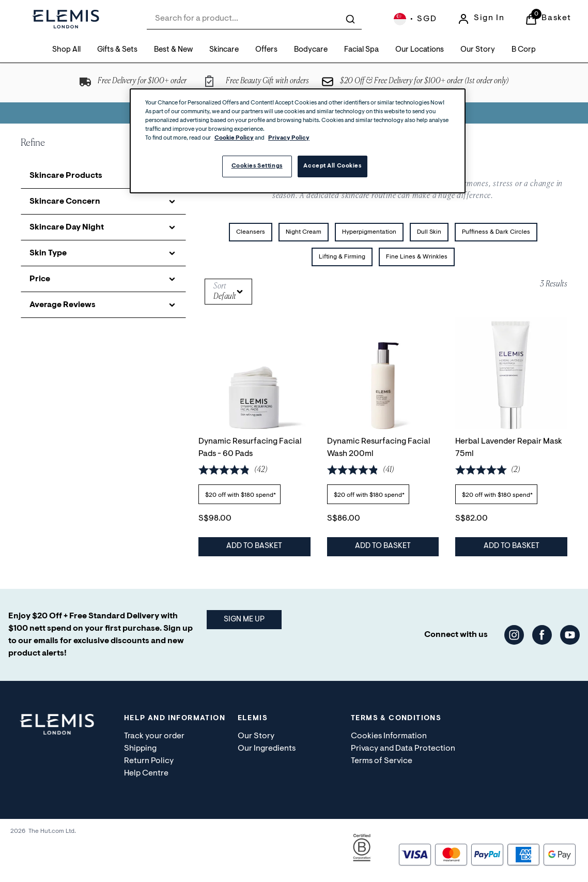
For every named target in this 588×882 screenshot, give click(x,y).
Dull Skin (429, 232)
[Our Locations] (420, 50)
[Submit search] (350, 19)
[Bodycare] (311, 50)
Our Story (256, 736)
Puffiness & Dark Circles (496, 232)
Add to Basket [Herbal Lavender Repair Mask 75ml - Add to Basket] (512, 546)
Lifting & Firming (342, 257)
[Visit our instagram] (514, 635)
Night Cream (304, 232)
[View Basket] (548, 19)
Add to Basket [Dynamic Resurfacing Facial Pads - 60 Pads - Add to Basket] (254, 546)
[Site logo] (66, 19)
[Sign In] (481, 19)
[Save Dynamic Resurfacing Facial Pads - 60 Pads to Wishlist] (295, 332)
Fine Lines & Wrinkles (417, 257)
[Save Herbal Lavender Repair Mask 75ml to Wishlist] (552, 332)
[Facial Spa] (361, 50)
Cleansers (251, 232)
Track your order (154, 736)
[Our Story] (478, 50)
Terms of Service (382, 761)
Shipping (140, 749)
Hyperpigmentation (369, 232)
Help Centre (146, 773)
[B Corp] (524, 50)
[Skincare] (224, 50)
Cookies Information (389, 736)
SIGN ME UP (244, 620)
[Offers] (266, 50)
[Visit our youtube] (570, 635)
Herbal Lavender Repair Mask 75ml (509, 447)
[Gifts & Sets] (117, 50)
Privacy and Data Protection (403, 749)
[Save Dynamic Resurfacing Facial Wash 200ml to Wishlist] (423, 332)
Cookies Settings (257, 166)
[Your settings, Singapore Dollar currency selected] (415, 19)
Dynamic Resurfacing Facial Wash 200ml (379, 447)
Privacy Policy (289, 138)
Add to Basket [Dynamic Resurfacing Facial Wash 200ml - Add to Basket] (383, 546)
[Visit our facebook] (542, 635)
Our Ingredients (267, 749)
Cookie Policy (234, 138)
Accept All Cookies (332, 166)
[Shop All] (66, 50)
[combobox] (254, 19)
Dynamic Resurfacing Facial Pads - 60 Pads (250, 447)
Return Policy (149, 761)
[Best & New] (173, 50)
